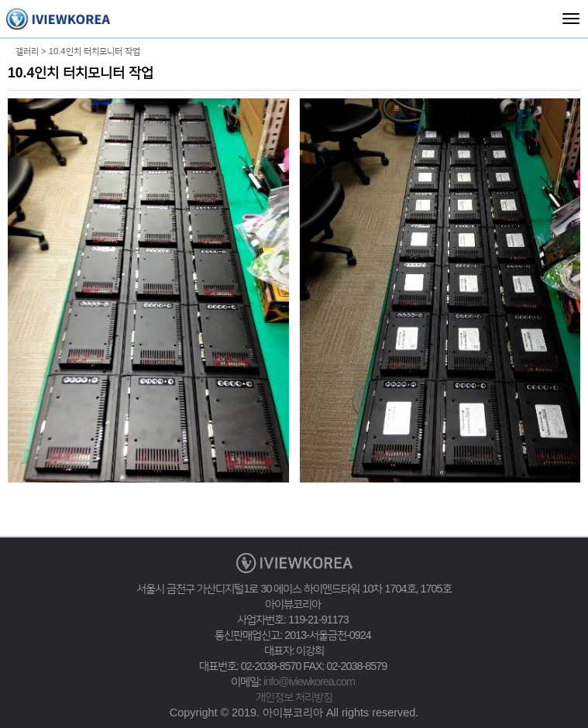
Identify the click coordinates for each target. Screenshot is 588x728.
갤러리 (27, 51)
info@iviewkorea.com (309, 682)
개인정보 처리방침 (294, 697)
